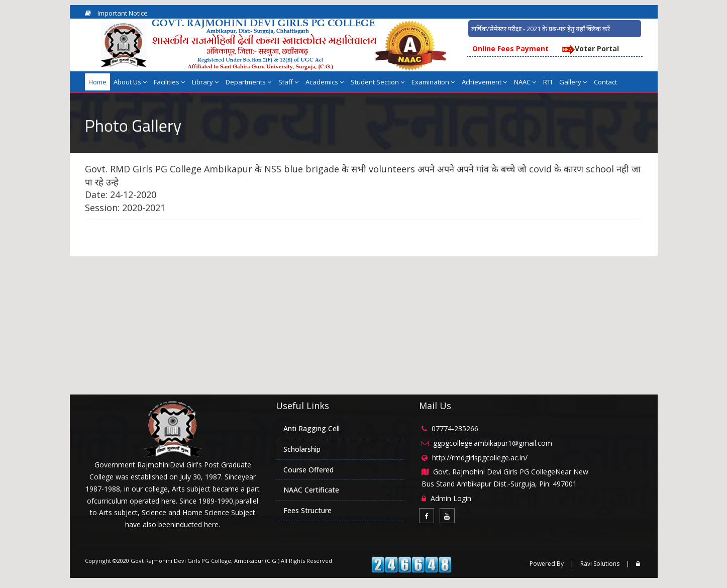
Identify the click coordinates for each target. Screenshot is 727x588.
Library (205, 82)
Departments (248, 82)
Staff (288, 82)
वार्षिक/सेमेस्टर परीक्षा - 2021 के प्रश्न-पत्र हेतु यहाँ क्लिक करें (541, 29)
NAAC (525, 82)
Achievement (484, 82)
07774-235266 (455, 428)
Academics (325, 82)
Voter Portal (590, 48)
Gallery (573, 82)
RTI (548, 82)
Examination (433, 82)
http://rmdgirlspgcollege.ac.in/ (480, 458)
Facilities (169, 82)
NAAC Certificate (311, 490)
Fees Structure (307, 510)
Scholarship (302, 449)
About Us (130, 82)
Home (97, 82)
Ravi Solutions (600, 564)
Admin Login (451, 498)
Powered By (547, 564)
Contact (605, 82)
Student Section (378, 82)
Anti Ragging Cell (311, 428)
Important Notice (116, 13)
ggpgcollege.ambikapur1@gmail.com (493, 443)
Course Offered (308, 470)
